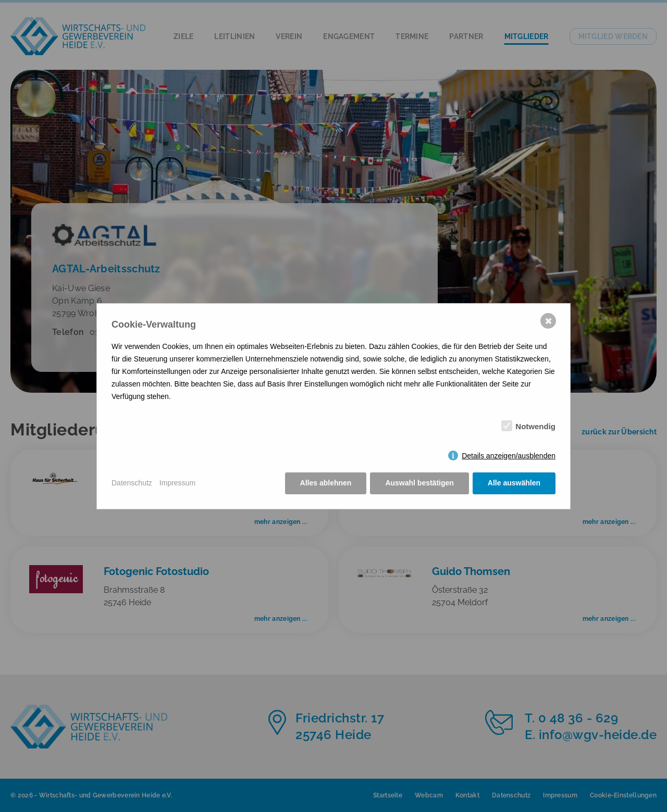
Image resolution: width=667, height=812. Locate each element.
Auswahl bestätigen (419, 483)
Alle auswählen (514, 483)
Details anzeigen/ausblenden (509, 456)
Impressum (177, 483)
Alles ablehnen (326, 483)
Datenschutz (132, 483)
